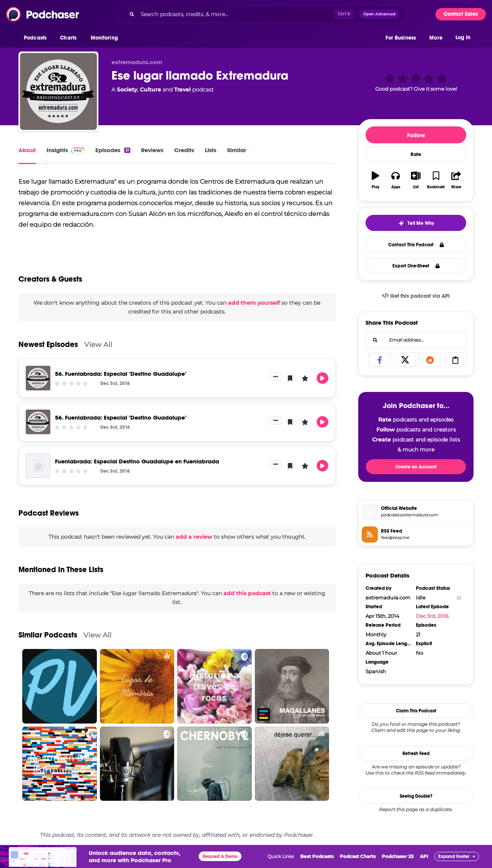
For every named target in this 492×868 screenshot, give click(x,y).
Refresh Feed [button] (416, 753)
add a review (194, 537)
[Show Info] (459, 598)
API (424, 856)
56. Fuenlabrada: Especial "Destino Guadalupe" (121, 374)
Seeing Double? (416, 796)
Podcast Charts (358, 856)
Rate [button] (416, 154)
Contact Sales (461, 14)
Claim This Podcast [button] (416, 711)
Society (127, 90)
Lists (211, 150)
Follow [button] (416, 135)
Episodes (113, 150)
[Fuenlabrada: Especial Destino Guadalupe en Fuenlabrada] (38, 466)
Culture (150, 90)
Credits (184, 150)
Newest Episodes (48, 344)
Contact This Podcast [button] (416, 245)
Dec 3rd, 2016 (432, 616)
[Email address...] (416, 340)
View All (98, 344)
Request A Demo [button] (220, 856)
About (27, 150)
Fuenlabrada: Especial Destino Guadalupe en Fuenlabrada (137, 461)
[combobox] (261, 14)
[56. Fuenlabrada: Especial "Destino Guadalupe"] (38, 378)
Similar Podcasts (48, 635)
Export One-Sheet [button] (416, 266)
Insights (66, 150)
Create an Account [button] (416, 467)
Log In (463, 37)
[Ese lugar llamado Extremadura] (58, 91)
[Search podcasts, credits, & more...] (236, 14)
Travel (182, 90)
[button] (37, 38)
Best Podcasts (317, 856)
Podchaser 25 (398, 856)
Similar (237, 150)
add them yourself (254, 303)
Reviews (152, 150)
